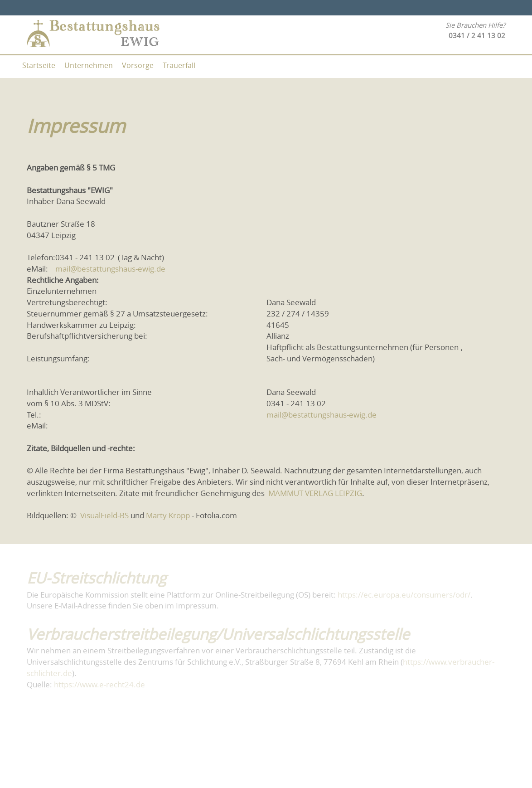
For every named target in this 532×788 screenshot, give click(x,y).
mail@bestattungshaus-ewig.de (110, 269)
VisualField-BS (104, 516)
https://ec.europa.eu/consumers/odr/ (404, 595)
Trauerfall (179, 65)
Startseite (39, 65)
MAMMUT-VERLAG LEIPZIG (314, 493)
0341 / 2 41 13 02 (477, 35)
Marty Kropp (168, 516)
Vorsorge (138, 65)
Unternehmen (89, 65)
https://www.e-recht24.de (99, 685)
